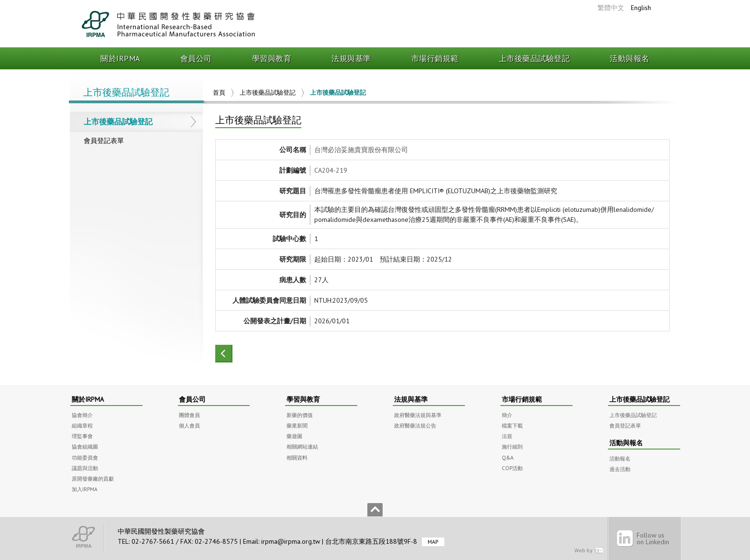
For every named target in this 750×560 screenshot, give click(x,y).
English (641, 8)
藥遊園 (294, 436)
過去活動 (620, 469)
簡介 (507, 415)
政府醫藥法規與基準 (418, 415)
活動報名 (620, 458)
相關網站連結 (302, 446)
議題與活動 (85, 468)
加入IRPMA (85, 489)
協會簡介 (82, 415)
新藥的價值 (300, 415)
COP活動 (512, 468)
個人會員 (189, 425)
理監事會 (82, 436)
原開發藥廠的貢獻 (93, 478)
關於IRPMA (120, 58)
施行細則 (512, 446)
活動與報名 (630, 58)
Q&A (508, 457)
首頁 (219, 93)
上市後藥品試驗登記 (535, 58)
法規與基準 (351, 58)
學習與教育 (272, 58)
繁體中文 (611, 8)
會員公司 (196, 58)
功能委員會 (85, 457)
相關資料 (297, 457)
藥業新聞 (297, 425)
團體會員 (189, 415)
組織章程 (82, 425)
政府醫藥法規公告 (415, 425)
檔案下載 (512, 425)
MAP (433, 542)
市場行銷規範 (435, 58)
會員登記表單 (104, 141)
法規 (507, 436)
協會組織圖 (85, 446)
